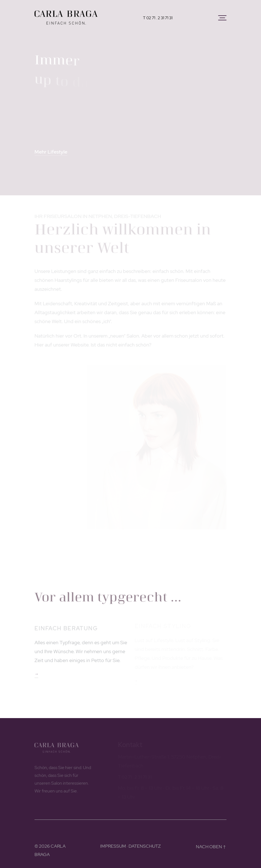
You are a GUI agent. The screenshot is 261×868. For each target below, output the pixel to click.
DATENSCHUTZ (145, 846)
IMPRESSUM (113, 846)
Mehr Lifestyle (51, 152)
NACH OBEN (211, 847)
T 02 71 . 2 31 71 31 (158, 18)
